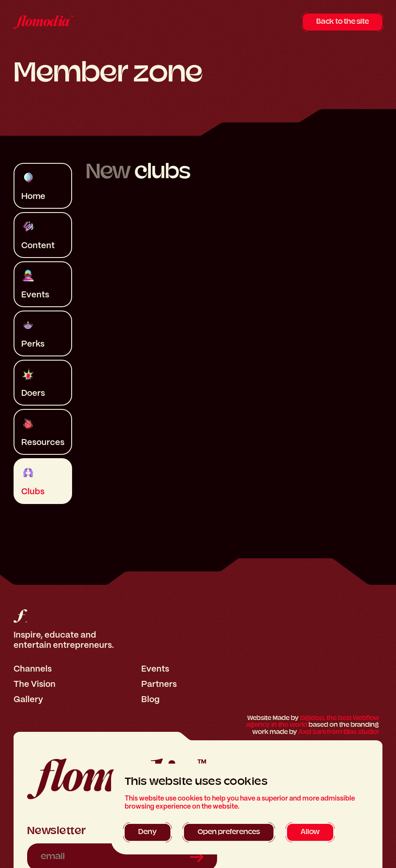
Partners (159, 684)
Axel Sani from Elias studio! (339, 732)
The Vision (35, 684)
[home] (43, 22)
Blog (150, 699)
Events (155, 669)
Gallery (28, 699)
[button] (148, 832)
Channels (33, 669)
